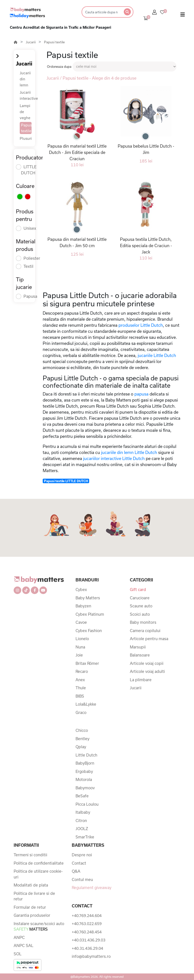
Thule (81, 688)
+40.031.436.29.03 (89, 940)
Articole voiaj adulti (147, 671)
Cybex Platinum (90, 614)
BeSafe (82, 796)
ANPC (19, 937)
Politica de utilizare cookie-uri (38, 874)
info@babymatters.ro (91, 956)
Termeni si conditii (30, 855)
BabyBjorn (85, 763)
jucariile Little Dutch (157, 355)
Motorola (84, 779)
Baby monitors (143, 622)
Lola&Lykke (86, 704)
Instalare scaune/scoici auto (39, 926)
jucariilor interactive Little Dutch (114, 458)
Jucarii (31, 42)
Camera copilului (145, 631)
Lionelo (82, 639)
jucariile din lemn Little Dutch (129, 452)
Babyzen (83, 606)
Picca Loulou (87, 804)
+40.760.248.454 (87, 932)
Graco (81, 712)
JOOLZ (82, 829)
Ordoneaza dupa (59, 67)
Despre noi (82, 855)
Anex (80, 680)
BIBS (80, 696)
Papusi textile (54, 42)
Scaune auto (141, 606)
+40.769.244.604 (87, 916)
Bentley (82, 739)
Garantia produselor (32, 915)
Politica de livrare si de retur (34, 896)
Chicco (82, 730)
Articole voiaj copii (147, 663)
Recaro (82, 671)
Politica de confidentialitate (39, 863)
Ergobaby (84, 771)
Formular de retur (30, 907)
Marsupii (138, 647)
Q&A (76, 871)
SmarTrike (85, 837)
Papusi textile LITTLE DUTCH (66, 481)
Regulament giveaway (92, 888)
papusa (141, 394)
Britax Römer (87, 663)
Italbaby (83, 812)
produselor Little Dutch (141, 325)
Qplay (81, 747)
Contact (79, 863)
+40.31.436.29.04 (87, 948)
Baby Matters (88, 598)
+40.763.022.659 (87, 924)
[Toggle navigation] (183, 16)
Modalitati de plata (31, 885)
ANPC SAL (23, 945)
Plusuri (26, 138)
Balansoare (140, 655)
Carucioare (140, 598)
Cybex (81, 590)
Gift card (138, 590)
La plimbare (141, 680)
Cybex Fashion (89, 631)
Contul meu (82, 879)
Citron (81, 821)
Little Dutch (86, 755)
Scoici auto (140, 614)
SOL (18, 954)
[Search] (101, 12)
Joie (79, 655)
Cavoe (81, 622)
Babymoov (85, 788)
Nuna (80, 647)
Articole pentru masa (149, 639)
